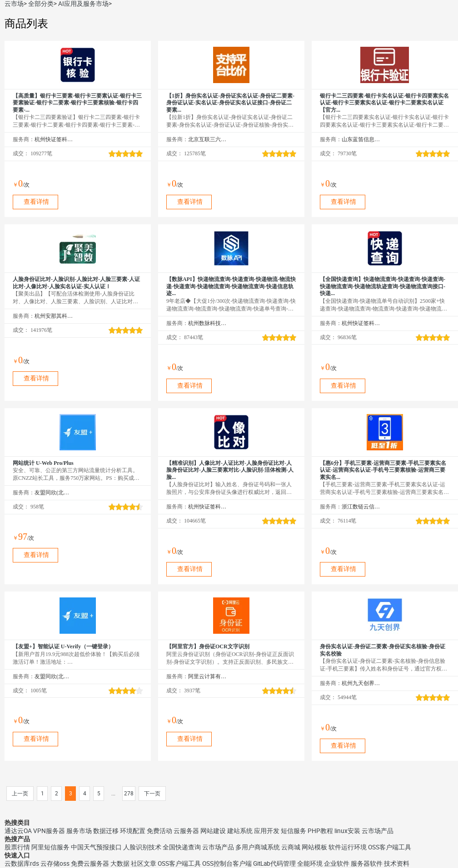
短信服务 (294, 831)
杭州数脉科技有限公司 (207, 323)
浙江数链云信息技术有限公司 (361, 507)
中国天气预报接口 (96, 847)
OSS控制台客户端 (227, 863)
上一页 (20, 794)
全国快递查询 (182, 847)
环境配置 (133, 831)
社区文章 (144, 863)
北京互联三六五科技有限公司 (207, 139)
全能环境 (310, 863)
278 (129, 794)
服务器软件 (367, 863)
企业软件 (337, 863)
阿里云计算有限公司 (207, 676)
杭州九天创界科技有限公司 (361, 683)
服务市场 (79, 831)
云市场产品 (378, 831)
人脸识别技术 (142, 847)
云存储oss (55, 863)
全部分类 (41, 4)
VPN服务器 (49, 831)
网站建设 (213, 831)
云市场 (14, 4)
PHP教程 (320, 831)
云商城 (291, 847)
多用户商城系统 (258, 847)
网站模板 (314, 847)
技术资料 (397, 863)
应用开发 (267, 831)
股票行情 (17, 847)
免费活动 (159, 831)
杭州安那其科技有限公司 (54, 316)
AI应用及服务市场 (83, 4)
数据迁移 (106, 831)
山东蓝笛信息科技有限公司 (361, 139)
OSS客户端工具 (390, 847)
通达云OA (18, 831)
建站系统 (240, 831)
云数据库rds (22, 863)
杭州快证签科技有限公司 (54, 139)
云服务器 (186, 831)
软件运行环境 (348, 847)
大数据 (120, 863)
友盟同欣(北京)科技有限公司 (54, 493)
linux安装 (347, 831)
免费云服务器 (90, 863)
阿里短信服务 (50, 847)
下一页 (152, 794)
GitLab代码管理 (274, 863)
